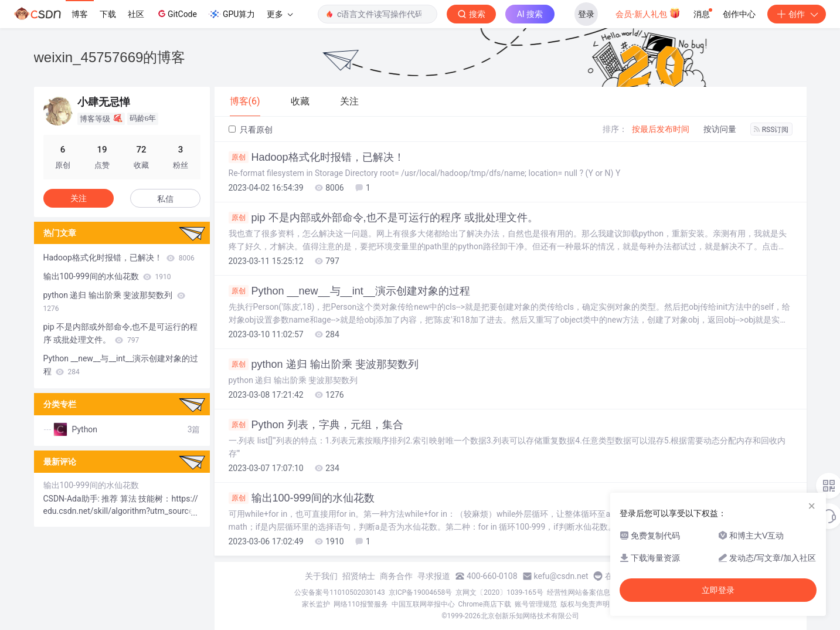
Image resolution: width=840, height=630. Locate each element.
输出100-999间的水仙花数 (302, 498)
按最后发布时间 (661, 129)
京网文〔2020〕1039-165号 (499, 592)
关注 (79, 198)
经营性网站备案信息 (579, 592)
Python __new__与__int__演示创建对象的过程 (349, 291)
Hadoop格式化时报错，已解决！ (317, 157)
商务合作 (396, 576)
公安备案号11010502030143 (339, 592)
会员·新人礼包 (648, 13)
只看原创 (251, 130)
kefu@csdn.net (561, 576)
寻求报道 (434, 576)
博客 (80, 14)
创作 (797, 14)
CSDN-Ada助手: (73, 499)
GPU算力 (232, 14)
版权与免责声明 (585, 604)
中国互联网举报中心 (423, 604)
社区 (136, 14)
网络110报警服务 (361, 604)
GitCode (176, 13)
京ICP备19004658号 (421, 592)
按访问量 (720, 129)
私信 (165, 199)
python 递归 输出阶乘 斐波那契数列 (324, 364)
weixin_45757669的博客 (110, 57)
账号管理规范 (536, 604)
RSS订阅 (771, 130)
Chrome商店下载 (485, 604)
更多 (280, 14)
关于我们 (321, 576)
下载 (108, 14)
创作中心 (739, 14)
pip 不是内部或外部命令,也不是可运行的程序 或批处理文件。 (383, 218)
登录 (586, 14)
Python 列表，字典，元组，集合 (316, 425)
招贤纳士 (359, 576)
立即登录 (718, 590)
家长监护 (316, 604)
